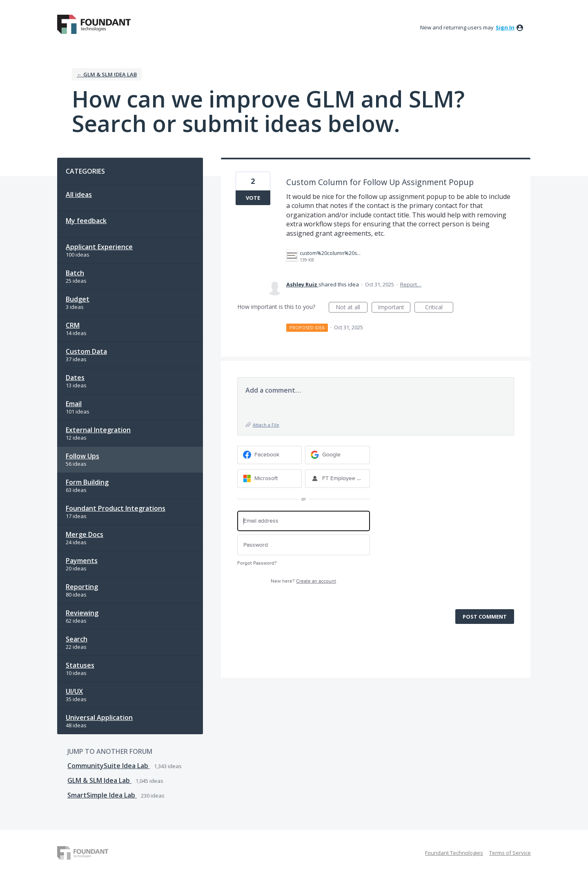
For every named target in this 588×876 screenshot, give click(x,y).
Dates (75, 378)
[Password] (304, 545)
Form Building (87, 482)
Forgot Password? (257, 563)
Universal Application (99, 717)
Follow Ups (82, 456)
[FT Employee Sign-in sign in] (337, 479)
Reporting (82, 587)
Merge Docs (85, 534)
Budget (78, 299)
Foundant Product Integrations (116, 508)
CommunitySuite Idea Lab (109, 766)
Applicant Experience (99, 247)
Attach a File (266, 425)
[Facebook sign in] (270, 455)
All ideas (79, 194)
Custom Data (86, 351)
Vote (253, 198)
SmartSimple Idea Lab (102, 795)
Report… (411, 284)
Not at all (352, 308)
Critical (439, 308)
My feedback (86, 221)
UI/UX (74, 691)
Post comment (485, 617)
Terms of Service (510, 853)
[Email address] (304, 521)
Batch (75, 273)
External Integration (98, 430)
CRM (73, 325)
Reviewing (82, 613)
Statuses (80, 665)
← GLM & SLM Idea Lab (107, 74)
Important (394, 308)
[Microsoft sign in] (270, 479)
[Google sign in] (337, 455)
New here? (303, 581)
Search (77, 639)
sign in (505, 27)
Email (74, 404)
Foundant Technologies (454, 853)
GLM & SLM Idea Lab (99, 780)
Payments (82, 561)
